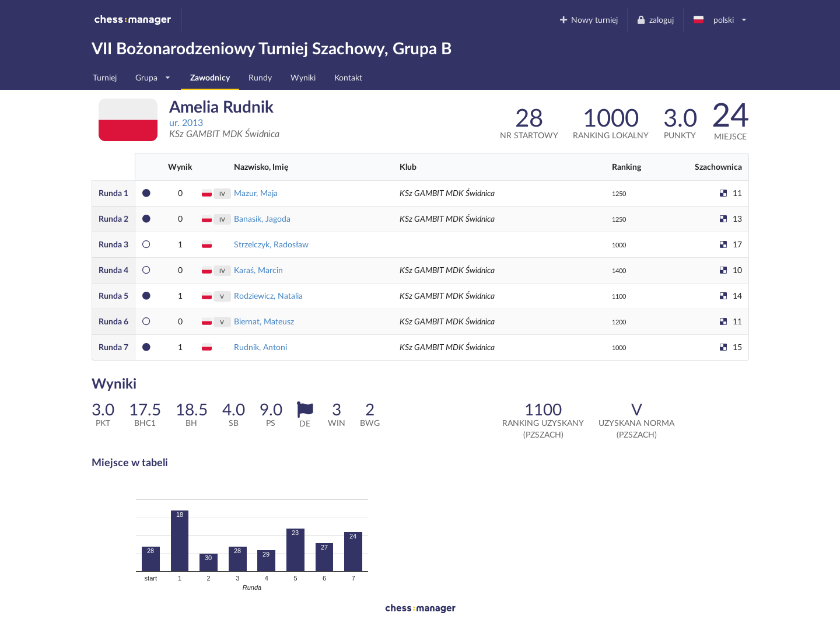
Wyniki (303, 77)
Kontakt (348, 77)
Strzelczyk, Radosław (271, 244)
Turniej (105, 77)
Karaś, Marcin (258, 270)
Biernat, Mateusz (264, 321)
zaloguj (655, 20)
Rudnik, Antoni (260, 347)
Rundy (260, 77)
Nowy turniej (588, 20)
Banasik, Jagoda (262, 218)
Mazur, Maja (256, 193)
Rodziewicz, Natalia (268, 295)
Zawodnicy (210, 77)
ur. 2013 (186, 122)
